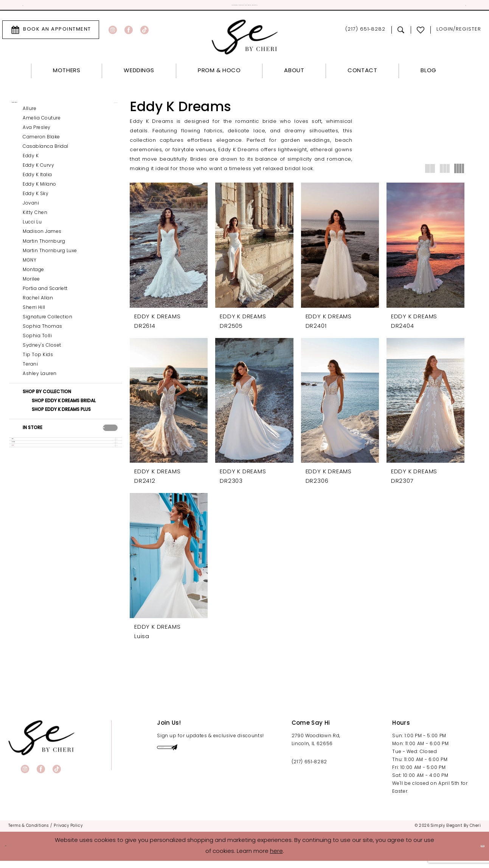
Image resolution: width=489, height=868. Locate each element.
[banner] (41, 745)
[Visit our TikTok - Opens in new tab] (144, 34)
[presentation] (110, 443)
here (276, 858)
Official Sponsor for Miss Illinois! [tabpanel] (245, 7)
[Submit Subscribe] (247, 759)
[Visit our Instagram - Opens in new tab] (113, 34)
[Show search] (401, 34)
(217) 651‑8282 (309, 769)
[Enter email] (207, 759)
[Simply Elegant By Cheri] (245, 41)
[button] (459, 34)
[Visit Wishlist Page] (421, 34)
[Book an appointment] (51, 34)
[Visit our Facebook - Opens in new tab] (129, 34)
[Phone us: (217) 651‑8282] (365, 34)
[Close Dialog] (11, 853)
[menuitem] (51, 34)
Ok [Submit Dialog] (477, 853)
